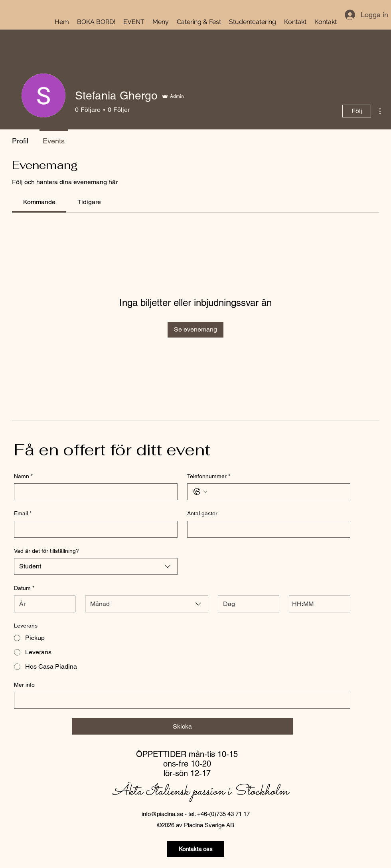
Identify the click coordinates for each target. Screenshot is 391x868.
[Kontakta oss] (195, 849)
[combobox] (96, 566)
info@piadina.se (162, 814)
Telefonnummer (209, 477)
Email (23, 514)
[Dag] (246, 604)
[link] (39, 202)
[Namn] (93, 492)
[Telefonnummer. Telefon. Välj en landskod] (200, 492)
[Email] (93, 529)
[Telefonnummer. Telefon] (277, 492)
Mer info (24, 685)
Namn (23, 477)
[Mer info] (180, 700)
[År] (42, 604)
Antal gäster (202, 513)
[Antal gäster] (267, 529)
